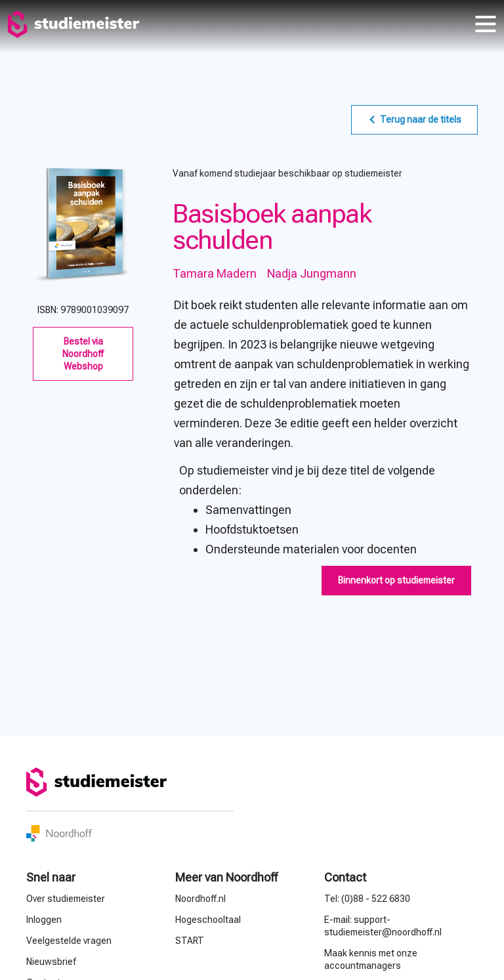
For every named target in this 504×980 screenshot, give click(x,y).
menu (486, 24)
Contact (345, 877)
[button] (396, 581)
